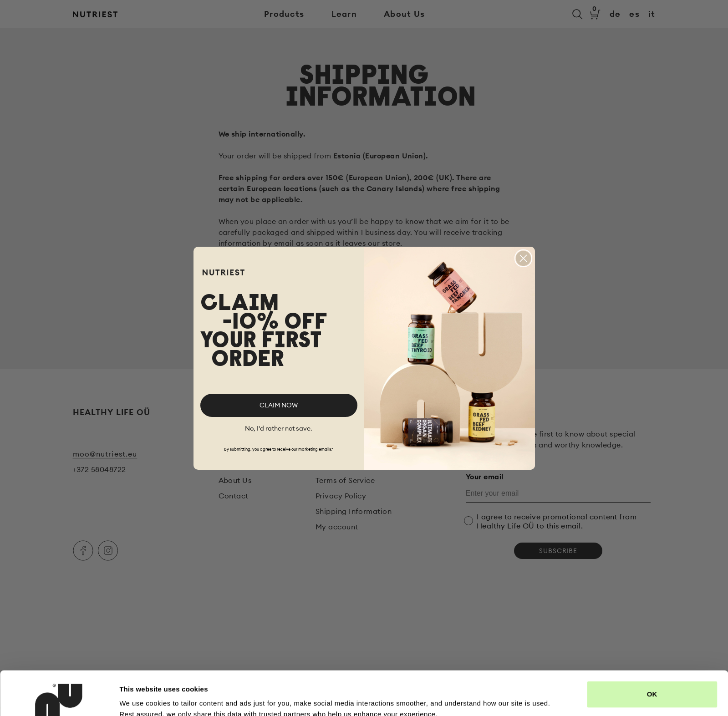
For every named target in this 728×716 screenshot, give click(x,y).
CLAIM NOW (279, 405)
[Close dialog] (523, 258)
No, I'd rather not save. (279, 428)
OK (652, 653)
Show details (140, 698)
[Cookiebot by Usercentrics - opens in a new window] (59, 698)
